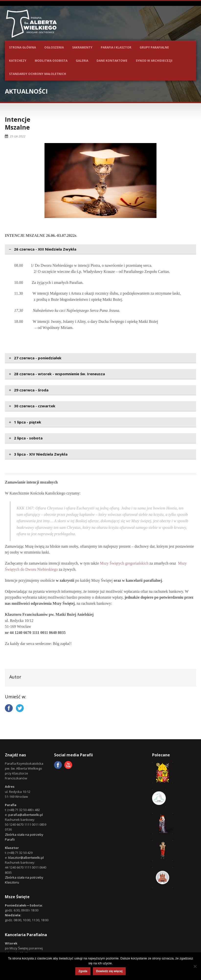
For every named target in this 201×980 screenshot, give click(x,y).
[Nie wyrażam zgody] (195, 966)
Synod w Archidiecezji (154, 61)
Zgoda (83, 971)
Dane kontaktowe (112, 61)
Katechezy (18, 61)
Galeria (82, 61)
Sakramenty (82, 47)
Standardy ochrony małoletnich (38, 74)
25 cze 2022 (18, 136)
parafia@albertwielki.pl (26, 815)
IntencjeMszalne (18, 123)
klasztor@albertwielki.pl (26, 858)
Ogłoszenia (54, 47)
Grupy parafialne (154, 47)
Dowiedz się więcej (109, 971)
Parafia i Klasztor (116, 47)
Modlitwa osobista (51, 61)
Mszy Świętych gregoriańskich (124, 563)
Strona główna (22, 47)
